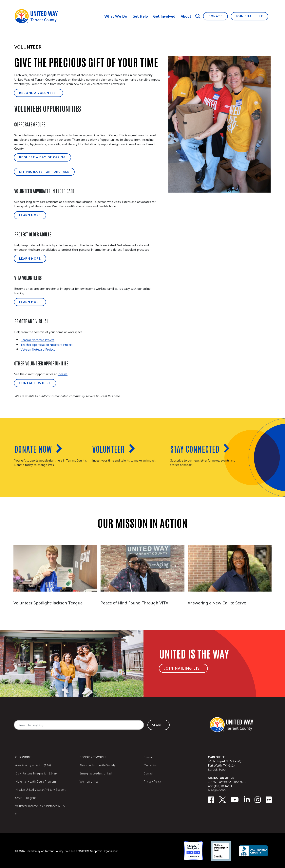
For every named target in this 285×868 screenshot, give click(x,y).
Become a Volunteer (38, 93)
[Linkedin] (247, 799)
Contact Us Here (35, 383)
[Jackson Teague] (55, 573)
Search (159, 724)
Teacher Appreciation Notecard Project (47, 345)
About (186, 16)
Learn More (30, 215)
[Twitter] (222, 799)
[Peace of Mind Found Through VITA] (142, 573)
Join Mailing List (183, 667)
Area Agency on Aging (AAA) (33, 764)
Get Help (140, 16)
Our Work (23, 756)
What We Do (116, 16)
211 (17, 813)
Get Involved (164, 16)
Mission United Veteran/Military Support (40, 789)
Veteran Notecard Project (38, 349)
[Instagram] (258, 799)
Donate (215, 16)
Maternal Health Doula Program (36, 781)
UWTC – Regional (26, 797)
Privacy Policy (152, 781)
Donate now (33, 449)
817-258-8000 (217, 769)
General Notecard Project (38, 340)
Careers (149, 756)
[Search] (198, 16)
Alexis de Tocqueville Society (97, 764)
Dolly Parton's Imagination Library (36, 772)
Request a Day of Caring (42, 157)
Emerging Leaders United (96, 772)
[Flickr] (269, 799)
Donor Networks (93, 756)
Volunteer (108, 449)
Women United (89, 781)
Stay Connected (195, 449)
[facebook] (211, 799)
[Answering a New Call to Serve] (230, 573)
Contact (148, 772)
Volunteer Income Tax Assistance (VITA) (40, 805)
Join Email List (249, 16)
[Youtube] (235, 799)
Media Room (152, 764)
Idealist (63, 374)
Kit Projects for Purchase (44, 172)
